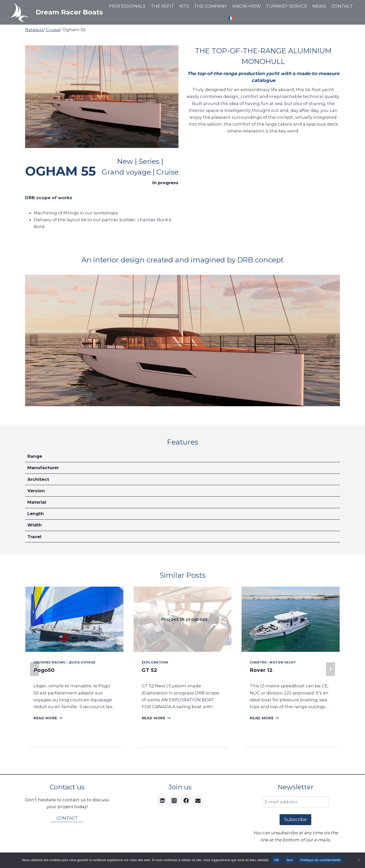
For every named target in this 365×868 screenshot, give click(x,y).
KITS (184, 6)
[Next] (331, 669)
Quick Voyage (82, 662)
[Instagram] (174, 801)
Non (290, 860)
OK (276, 860)
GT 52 (149, 670)
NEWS (319, 6)
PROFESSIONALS (127, 6)
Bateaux (34, 30)
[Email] (198, 801)
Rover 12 (261, 670)
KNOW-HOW (247, 6)
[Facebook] (186, 801)
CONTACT (342, 6)
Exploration (155, 662)
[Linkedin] (162, 801)
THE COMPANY (211, 6)
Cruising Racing (50, 662)
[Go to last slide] (34, 341)
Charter (258, 662)
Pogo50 (44, 670)
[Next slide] (331, 341)
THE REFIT (162, 6)
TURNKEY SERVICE (287, 6)
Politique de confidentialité (320, 860)
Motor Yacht (283, 662)
